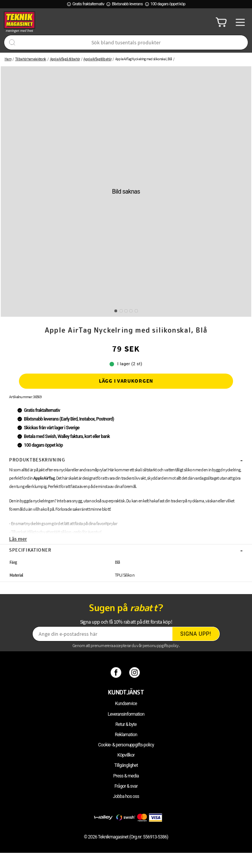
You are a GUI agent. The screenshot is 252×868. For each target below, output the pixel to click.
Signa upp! (196, 634)
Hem (8, 59)
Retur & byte (126, 724)
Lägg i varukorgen (126, 381)
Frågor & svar (126, 786)
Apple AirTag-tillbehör (97, 59)
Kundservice (126, 704)
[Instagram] (135, 673)
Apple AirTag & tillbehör (65, 59)
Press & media (126, 776)
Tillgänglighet (126, 765)
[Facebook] (117, 673)
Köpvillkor (126, 755)
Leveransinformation (126, 714)
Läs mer (18, 539)
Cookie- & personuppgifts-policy (126, 745)
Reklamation (126, 735)
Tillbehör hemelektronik (31, 59)
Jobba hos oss (126, 796)
